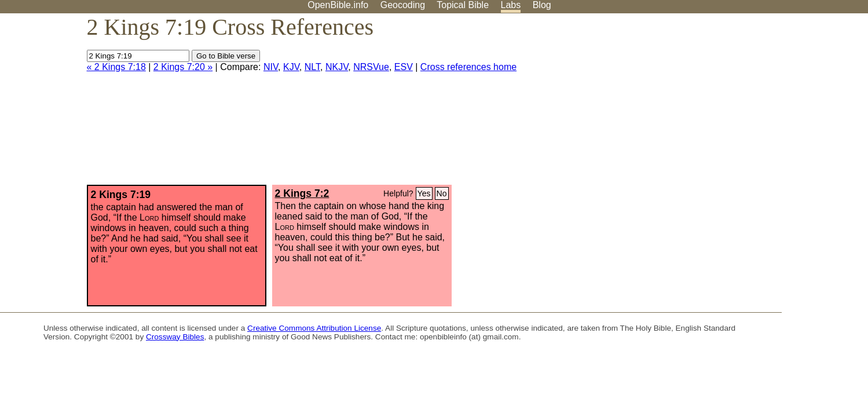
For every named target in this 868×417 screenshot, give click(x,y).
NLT (312, 67)
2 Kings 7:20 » (183, 67)
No (442, 193)
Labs (511, 5)
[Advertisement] (751, 104)
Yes (424, 193)
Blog (542, 5)
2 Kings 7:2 (302, 193)
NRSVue (371, 67)
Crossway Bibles (175, 337)
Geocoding (403, 5)
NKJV (337, 67)
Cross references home (468, 67)
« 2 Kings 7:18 (116, 67)
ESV (404, 67)
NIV (271, 67)
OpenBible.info (338, 5)
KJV (291, 67)
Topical (463, 5)
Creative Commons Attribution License (314, 328)
